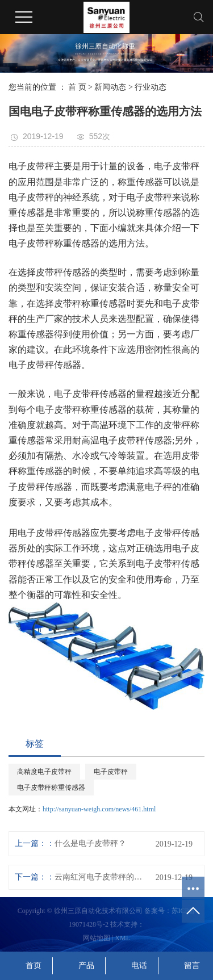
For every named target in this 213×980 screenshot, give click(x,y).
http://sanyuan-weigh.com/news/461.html (99, 809)
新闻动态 (110, 87)
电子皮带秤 (111, 772)
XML (122, 938)
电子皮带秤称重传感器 (51, 788)
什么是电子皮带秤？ (90, 843)
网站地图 (97, 938)
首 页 (77, 87)
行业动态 (151, 87)
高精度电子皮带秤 (44, 772)
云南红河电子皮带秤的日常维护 (101, 877)
